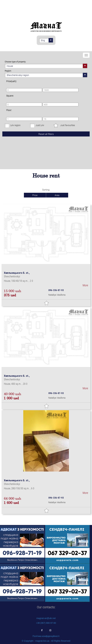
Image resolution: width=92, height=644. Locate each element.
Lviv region (15, 125)
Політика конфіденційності (46, 636)
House (47, 66)
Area (57, 195)
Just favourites (67, 125)
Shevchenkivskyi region (47, 75)
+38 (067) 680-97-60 (46, 623)
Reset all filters (46, 134)
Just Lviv (40, 125)
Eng (47, 40)
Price (35, 195)
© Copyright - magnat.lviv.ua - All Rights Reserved (46, 641)
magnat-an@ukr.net (46, 618)
